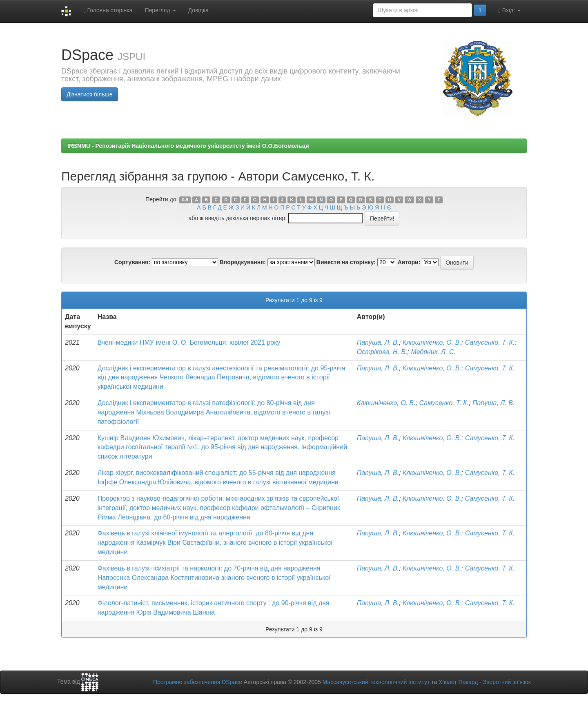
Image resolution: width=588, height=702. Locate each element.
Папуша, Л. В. (378, 342)
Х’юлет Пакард (458, 682)
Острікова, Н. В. (382, 352)
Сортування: (132, 262)
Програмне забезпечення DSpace (198, 682)
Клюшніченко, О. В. (432, 342)
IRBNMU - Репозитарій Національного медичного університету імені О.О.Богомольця (188, 146)
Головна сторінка (108, 10)
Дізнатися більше (90, 94)
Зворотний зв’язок (507, 682)
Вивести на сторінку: (346, 262)
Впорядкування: (243, 262)
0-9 (185, 200)
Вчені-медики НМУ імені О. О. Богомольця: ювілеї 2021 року (189, 342)
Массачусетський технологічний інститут (376, 682)
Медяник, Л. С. (433, 352)
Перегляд (160, 10)
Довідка (198, 10)
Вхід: (510, 10)
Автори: (409, 262)
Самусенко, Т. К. (490, 342)
